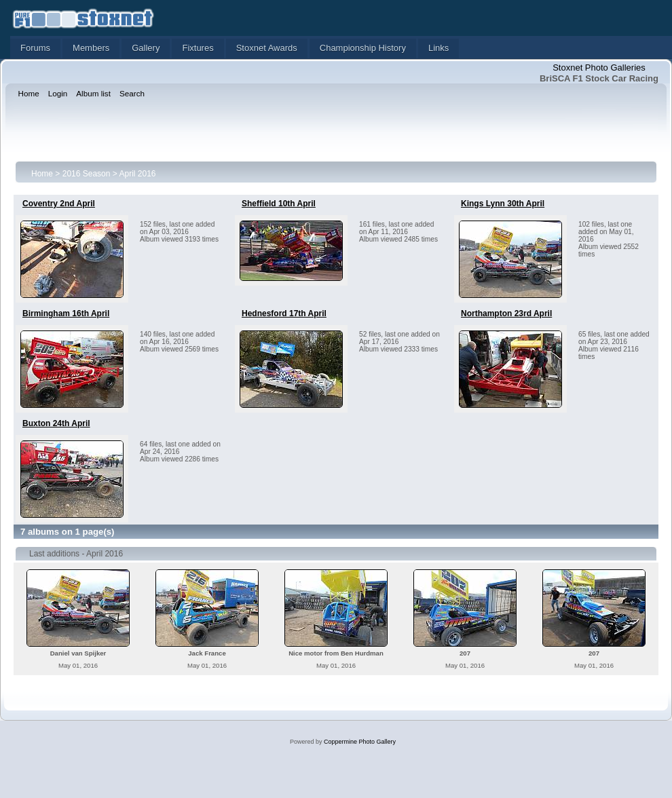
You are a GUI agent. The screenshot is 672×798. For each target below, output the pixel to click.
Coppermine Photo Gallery (360, 742)
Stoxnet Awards (267, 48)
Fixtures (198, 48)
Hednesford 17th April (284, 313)
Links (438, 48)
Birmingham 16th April (66, 313)
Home (42, 174)
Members (91, 48)
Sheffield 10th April (279, 204)
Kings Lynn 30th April (503, 204)
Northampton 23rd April (506, 313)
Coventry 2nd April (59, 204)
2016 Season (87, 174)
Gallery (146, 48)
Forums (35, 48)
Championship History (363, 48)
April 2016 (137, 174)
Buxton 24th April (56, 423)
